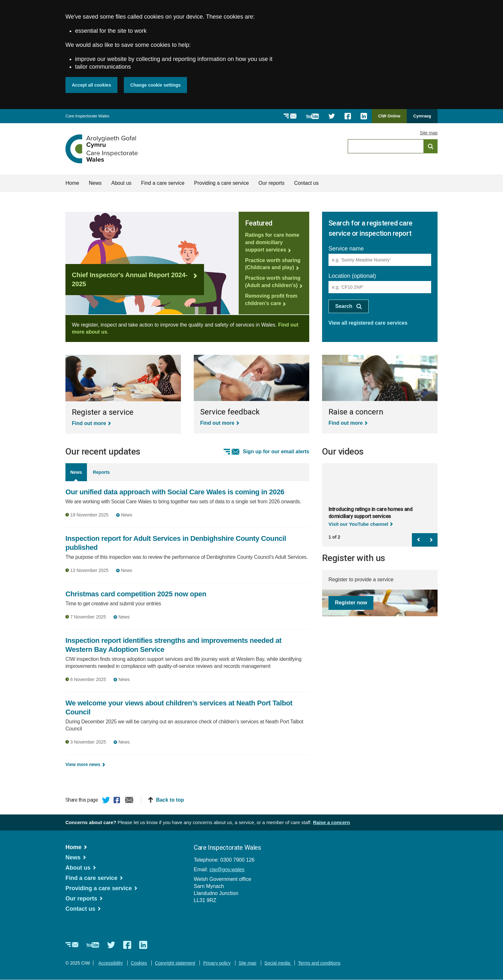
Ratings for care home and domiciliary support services (272, 242)
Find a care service (163, 183)
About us (121, 183)
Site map (429, 133)
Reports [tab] (101, 472)
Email (129, 801)
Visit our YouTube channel (358, 524)
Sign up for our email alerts (276, 452)
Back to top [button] (170, 800)
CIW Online (389, 118)
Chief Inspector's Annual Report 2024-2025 (130, 280)
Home (72, 183)
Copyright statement (175, 963)
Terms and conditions (319, 963)
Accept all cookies (91, 85)
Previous (418, 540)
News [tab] (76, 472)
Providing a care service (222, 183)
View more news (83, 764)
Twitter (106, 801)
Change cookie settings (155, 85)
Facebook (118, 801)
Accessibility (110, 963)
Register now (351, 603)
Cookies (139, 963)
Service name (346, 249)
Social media (278, 963)
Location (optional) (352, 276)
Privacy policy (217, 963)
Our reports (272, 183)
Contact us (306, 183)
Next (431, 540)
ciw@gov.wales (227, 869)
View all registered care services (368, 323)
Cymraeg (422, 116)
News (95, 183)
